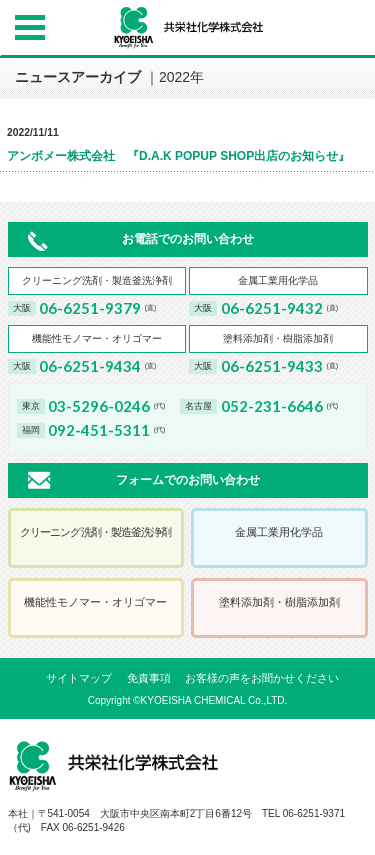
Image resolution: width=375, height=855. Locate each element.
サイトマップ (79, 678)
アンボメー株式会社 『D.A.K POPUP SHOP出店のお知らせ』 (178, 156)
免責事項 (149, 678)
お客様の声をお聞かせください (262, 678)
